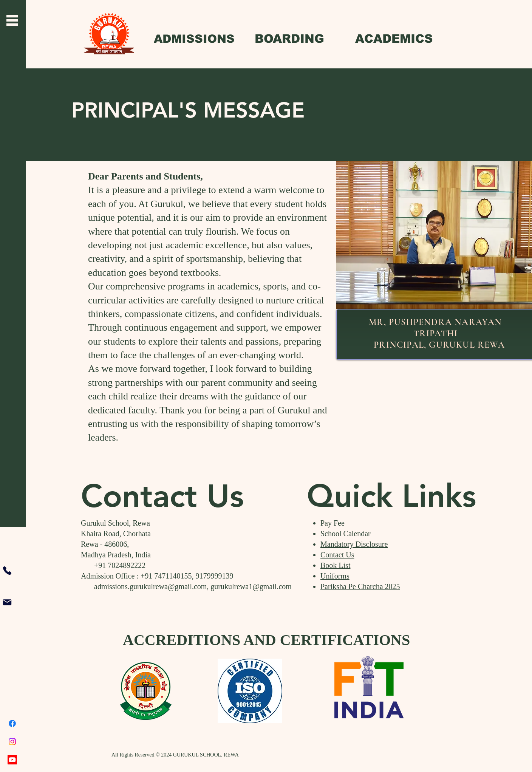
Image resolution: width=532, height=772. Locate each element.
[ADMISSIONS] (194, 39)
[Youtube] (12, 760)
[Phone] (7, 571)
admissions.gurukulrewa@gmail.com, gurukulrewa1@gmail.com (186, 586)
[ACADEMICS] (394, 39)
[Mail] (7, 602)
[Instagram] (12, 742)
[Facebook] (12, 723)
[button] (12, 20)
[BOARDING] (289, 39)
